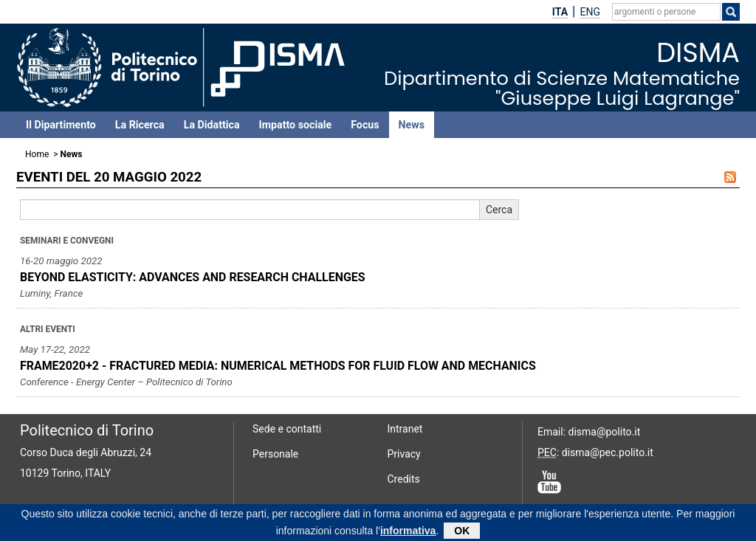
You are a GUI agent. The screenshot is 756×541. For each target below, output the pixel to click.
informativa (408, 532)
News (412, 125)
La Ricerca (140, 125)
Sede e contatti (287, 429)
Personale (275, 454)
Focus (365, 125)
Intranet (405, 429)
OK (462, 532)
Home (37, 154)
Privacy (404, 454)
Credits (404, 479)
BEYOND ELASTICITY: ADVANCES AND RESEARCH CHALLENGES (193, 277)
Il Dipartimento (61, 125)
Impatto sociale (296, 125)
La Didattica (212, 125)
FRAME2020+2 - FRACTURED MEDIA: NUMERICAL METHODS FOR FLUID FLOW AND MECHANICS (278, 366)
